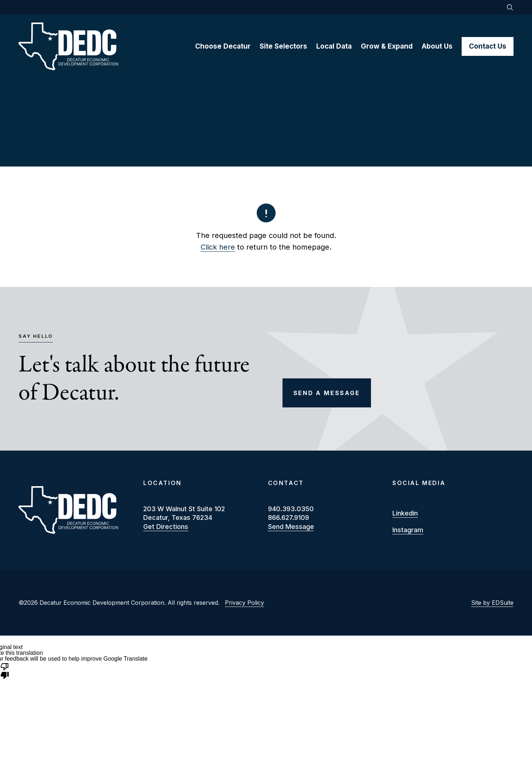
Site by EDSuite (492, 603)
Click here (218, 247)
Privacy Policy (244, 603)
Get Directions (166, 527)
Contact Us (488, 46)
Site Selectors (283, 46)
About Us (437, 46)
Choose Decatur (223, 46)
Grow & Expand (387, 46)
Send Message (291, 527)
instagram (408, 530)
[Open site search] (510, 7)
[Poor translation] (5, 670)
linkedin (405, 513)
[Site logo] (107, 46)
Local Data (334, 46)
